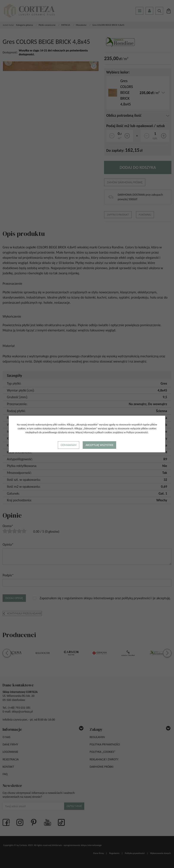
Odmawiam (69, 445)
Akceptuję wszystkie (99, 445)
